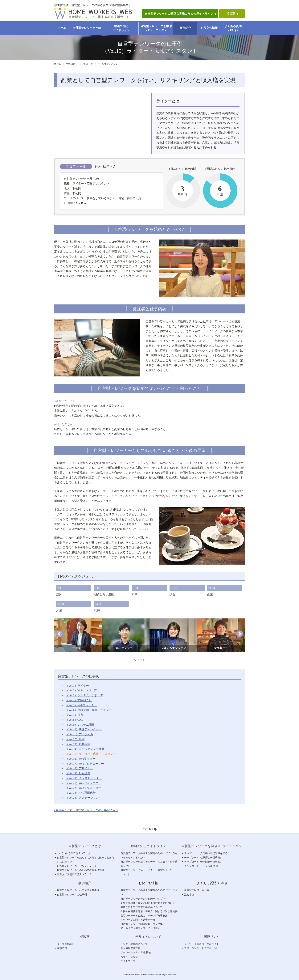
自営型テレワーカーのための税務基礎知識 (81, 870)
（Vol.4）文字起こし (79, 700)
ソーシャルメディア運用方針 (137, 952)
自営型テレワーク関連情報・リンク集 (142, 924)
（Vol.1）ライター (77, 686)
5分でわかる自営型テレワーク (74, 853)
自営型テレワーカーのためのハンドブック (144, 899)
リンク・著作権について (134, 944)
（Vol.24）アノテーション (82, 798)
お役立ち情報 (209, 28)
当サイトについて (130, 957)
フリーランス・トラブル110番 (201, 948)
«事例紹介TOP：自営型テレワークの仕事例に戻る (86, 810)
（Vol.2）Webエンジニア (81, 690)
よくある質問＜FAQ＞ (233, 28)
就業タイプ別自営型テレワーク (74, 874)
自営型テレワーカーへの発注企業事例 (78, 890)
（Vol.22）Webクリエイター (83, 788)
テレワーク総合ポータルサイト (202, 944)
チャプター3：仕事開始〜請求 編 (203, 862)
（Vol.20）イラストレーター (84, 778)
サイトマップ (128, 961)
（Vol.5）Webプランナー (81, 705)
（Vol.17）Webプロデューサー (85, 764)
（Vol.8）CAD (75, 720)
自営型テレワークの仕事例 (72, 895)
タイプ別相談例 (66, 944)
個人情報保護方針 (130, 948)
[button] (59, 634)
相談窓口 (62, 948)
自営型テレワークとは (87, 28)
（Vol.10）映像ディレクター (84, 729)
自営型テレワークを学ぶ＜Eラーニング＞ (156, 28)
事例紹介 (185, 28)
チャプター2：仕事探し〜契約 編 (203, 857)
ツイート (140, 660)
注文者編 (189, 895)
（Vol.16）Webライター (80, 759)
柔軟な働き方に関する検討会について (142, 907)
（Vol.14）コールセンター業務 (85, 749)
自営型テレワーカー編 (197, 890)
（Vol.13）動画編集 (78, 744)
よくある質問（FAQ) (212, 883)
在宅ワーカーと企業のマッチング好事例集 (144, 916)
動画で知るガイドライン (121, 28)
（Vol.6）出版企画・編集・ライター (89, 710)
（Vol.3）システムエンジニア (84, 695)
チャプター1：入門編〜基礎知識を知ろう (207, 853)
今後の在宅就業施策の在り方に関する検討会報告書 (149, 911)
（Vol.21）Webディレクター (83, 783)
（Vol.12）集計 (75, 739)
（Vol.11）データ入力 (79, 734)
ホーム (62, 28)
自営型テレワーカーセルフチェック (77, 866)
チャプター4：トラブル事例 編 (201, 866)
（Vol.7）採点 (74, 715)
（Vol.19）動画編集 (78, 773)
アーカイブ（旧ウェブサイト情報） (140, 928)
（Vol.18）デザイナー (79, 768)
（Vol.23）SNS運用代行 (81, 793)
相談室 (85, 937)
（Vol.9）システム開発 (80, 725)
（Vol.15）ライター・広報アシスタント (91, 754)
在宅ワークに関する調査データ (138, 920)
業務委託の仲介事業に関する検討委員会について (148, 903)
